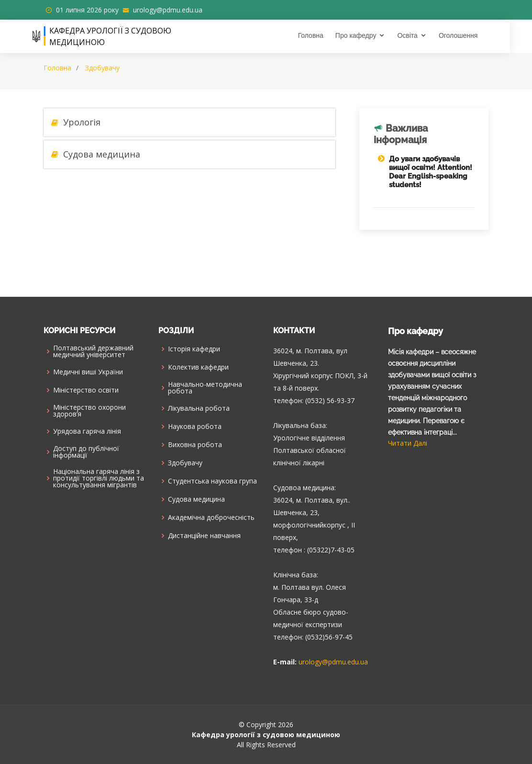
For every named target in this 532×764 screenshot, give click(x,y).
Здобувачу (102, 68)
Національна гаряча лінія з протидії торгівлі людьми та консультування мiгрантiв (99, 478)
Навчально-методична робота (205, 388)
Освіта (418, 35)
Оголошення (469, 35)
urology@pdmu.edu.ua (168, 10)
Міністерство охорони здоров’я (89, 411)
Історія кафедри (194, 349)
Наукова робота (195, 427)
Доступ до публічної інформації (86, 452)
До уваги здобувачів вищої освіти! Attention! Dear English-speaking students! (431, 172)
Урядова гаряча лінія (87, 431)
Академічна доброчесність (211, 517)
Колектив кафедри (198, 367)
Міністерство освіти (86, 390)
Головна (321, 35)
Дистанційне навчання (204, 536)
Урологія (82, 122)
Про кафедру (367, 35)
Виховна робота (195, 445)
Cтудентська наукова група (212, 481)
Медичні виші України (88, 372)
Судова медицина (102, 154)
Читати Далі (408, 443)
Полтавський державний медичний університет (93, 351)
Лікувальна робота (199, 408)
